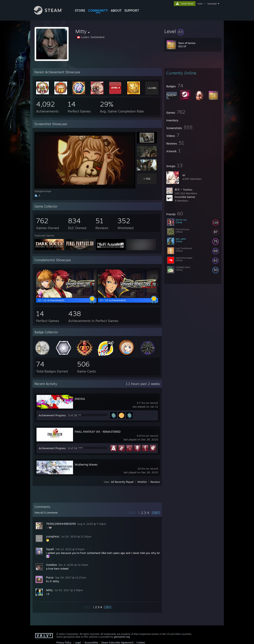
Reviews (155, 482)
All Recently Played (122, 482)
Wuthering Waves (86, 464)
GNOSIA (80, 399)
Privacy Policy (64, 643)
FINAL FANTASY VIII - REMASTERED (98, 432)
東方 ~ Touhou (183, 190)
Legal (78, 643)
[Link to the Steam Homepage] (51, 14)
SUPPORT (132, 10)
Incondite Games (185, 197)
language (212, 4)
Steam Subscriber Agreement (117, 643)
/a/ (184, 175)
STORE (80, 10)
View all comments (46, 513)
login (200, 4)
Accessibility (91, 643)
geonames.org (122, 637)
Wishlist (142, 482)
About (116, 10)
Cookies (141, 643)
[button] (193, 31)
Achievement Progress (52, 415)
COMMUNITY (98, 10)
